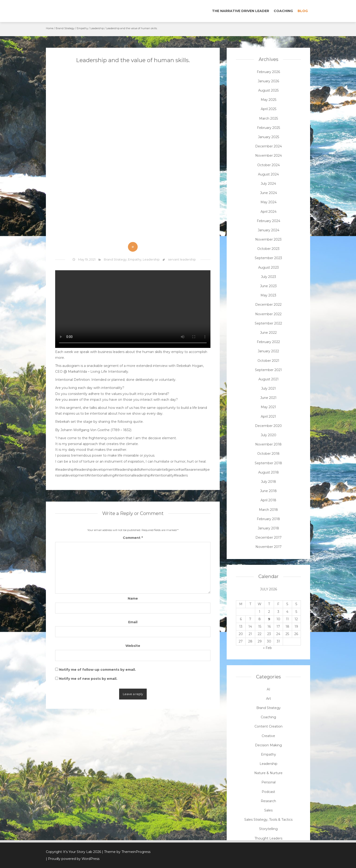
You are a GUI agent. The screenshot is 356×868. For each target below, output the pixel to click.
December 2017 (269, 537)
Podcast (268, 792)
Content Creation (269, 726)
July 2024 (268, 184)
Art (269, 699)
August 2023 (269, 267)
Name (133, 598)
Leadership (97, 28)
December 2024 (269, 146)
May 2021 (268, 407)
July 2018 (269, 482)
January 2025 (269, 137)
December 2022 (268, 305)
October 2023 (268, 249)
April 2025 (269, 109)
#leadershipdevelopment (94, 470)
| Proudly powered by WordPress (73, 859)
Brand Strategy (65, 28)
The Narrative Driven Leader (241, 11)
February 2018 (268, 519)
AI (269, 689)
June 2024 (269, 193)
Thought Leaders (268, 838)
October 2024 (269, 165)
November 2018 (268, 444)
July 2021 (269, 388)
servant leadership (182, 259)
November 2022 (268, 314)
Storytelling (268, 829)
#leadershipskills (128, 470)
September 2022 (268, 323)
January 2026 (268, 81)
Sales (268, 810)
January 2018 (268, 528)
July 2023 (269, 277)
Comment (133, 538)
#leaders (181, 475)
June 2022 (268, 333)
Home (50, 28)
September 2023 (268, 258)
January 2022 (268, 351)
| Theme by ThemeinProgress (126, 852)
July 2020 (269, 435)
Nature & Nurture (268, 773)
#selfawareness (191, 470)
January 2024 (269, 230)
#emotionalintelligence (159, 470)
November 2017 (269, 547)
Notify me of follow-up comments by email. (97, 670)
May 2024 (269, 202)
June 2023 (268, 286)
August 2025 (268, 90)
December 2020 (268, 426)
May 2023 (268, 295)
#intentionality (162, 475)
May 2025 (269, 100)
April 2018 (268, 500)
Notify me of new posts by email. (88, 679)
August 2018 (269, 472)
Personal (269, 782)
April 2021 (268, 417)
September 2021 (268, 370)
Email (133, 622)
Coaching (283, 11)
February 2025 (269, 128)
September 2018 (268, 463)
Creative (268, 736)
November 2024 (269, 156)
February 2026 (268, 72)
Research (268, 801)
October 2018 (268, 454)
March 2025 (269, 118)
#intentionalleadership (132, 475)
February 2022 (268, 342)
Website (133, 646)
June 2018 (268, 491)
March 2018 (268, 510)
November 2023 (268, 239)
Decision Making (268, 745)
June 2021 (268, 398)
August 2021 (269, 379)
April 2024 (269, 212)
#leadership (65, 470)
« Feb (267, 648)
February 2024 (269, 221)
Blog (303, 11)
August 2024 (268, 174)
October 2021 (268, 361)
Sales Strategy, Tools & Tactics (268, 820)
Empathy (82, 28)
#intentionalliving (101, 475)
